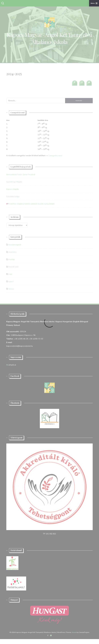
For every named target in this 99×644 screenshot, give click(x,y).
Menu (94, 3)
